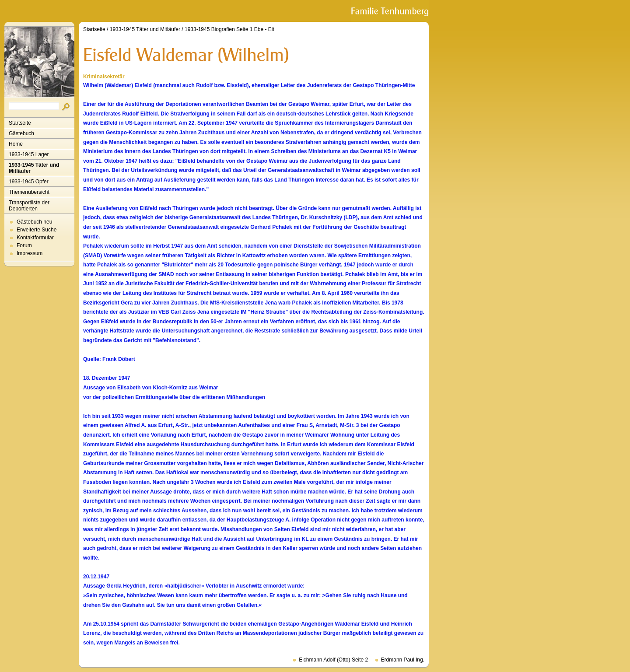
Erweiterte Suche (37, 230)
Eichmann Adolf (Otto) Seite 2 (333, 660)
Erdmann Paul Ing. (403, 660)
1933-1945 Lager (29, 154)
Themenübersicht (29, 192)
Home (16, 144)
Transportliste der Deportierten (29, 206)
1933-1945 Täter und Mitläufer (34, 168)
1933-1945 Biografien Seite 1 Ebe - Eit (229, 29)
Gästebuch (21, 133)
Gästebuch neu (34, 222)
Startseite (20, 123)
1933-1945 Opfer (29, 182)
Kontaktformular (35, 238)
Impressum (30, 253)
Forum (24, 245)
